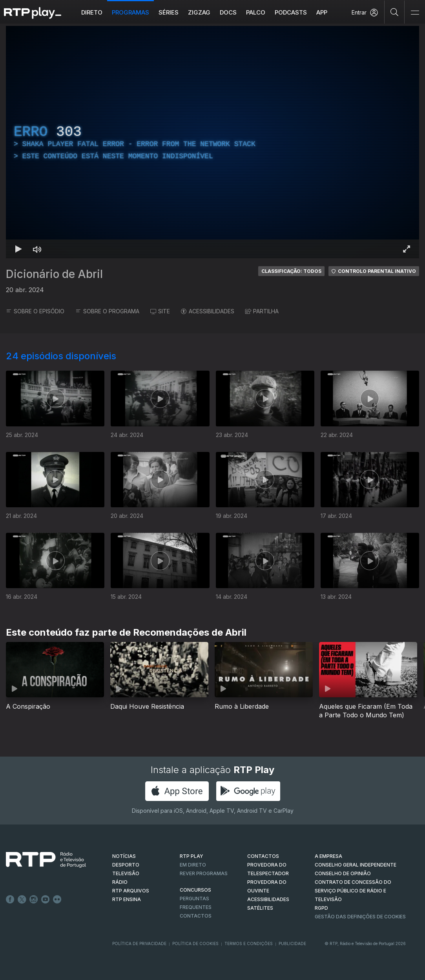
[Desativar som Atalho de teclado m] (37, 249)
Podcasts (291, 12)
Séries (169, 12)
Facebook (10, 900)
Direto (92, 12)
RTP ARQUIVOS (131, 891)
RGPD (321, 908)
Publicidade (292, 943)
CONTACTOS (263, 856)
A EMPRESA (328, 856)
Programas (130, 12)
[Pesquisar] (395, 12)
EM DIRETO (193, 865)
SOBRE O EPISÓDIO (35, 311)
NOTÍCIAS (124, 856)
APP (322, 12)
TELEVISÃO (126, 873)
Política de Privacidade (139, 943)
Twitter (22, 900)
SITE (160, 311)
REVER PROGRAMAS (204, 873)
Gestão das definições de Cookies (360, 917)
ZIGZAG (199, 12)
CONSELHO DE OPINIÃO (343, 873)
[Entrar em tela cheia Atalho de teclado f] (407, 249)
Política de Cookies (195, 943)
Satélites (260, 908)
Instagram (34, 900)
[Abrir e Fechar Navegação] (415, 13)
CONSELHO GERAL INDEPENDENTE (356, 865)
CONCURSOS (195, 890)
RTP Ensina (127, 899)
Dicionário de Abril (54, 274)
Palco (256, 12)
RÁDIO (120, 882)
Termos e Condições (249, 943)
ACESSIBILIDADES (208, 311)
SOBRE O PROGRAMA (107, 311)
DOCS (228, 12)
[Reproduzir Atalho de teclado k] (18, 249)
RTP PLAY (192, 856)
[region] (212, 142)
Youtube (46, 900)
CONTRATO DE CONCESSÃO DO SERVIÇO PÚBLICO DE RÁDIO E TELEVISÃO (353, 891)
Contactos (196, 916)
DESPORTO (126, 865)
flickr (57, 900)
